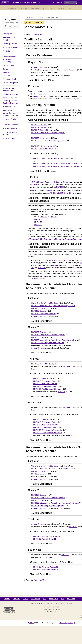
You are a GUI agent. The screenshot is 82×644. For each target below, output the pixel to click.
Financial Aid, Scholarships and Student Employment (11, 113)
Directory (16, 599)
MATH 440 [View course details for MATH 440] (75, 265)
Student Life (34, 8)
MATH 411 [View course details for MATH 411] (40, 260)
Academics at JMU (60, 603)
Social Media (53, 599)
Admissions (12, 8)
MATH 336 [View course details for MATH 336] (34, 185)
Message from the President (10, 39)
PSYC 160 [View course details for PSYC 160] (42, 94)
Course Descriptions (10, 83)
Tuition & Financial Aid (56, 8)
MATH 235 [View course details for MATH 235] (43, 91)
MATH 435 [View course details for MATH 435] (68, 260)
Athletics (71, 8)
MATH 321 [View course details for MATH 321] (52, 193)
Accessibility (36, 599)
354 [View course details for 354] (70, 193)
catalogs (31, 623)
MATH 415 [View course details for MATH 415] (38, 219)
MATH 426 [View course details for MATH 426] (55, 265)
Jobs (45, 599)
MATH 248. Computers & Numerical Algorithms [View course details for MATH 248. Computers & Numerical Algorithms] (48, 133)
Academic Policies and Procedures (10, 90)
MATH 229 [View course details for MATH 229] (35, 191)
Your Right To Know (10, 128)
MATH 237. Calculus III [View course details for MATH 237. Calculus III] (40, 127)
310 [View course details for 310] (39, 263)
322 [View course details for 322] (58, 193)
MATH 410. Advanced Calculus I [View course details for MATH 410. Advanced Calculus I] (43, 146)
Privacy (25, 599)
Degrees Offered (9, 65)
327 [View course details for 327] (65, 193)
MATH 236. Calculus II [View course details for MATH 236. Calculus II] (39, 125)
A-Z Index (7, 599)
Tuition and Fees (9, 107)
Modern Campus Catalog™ (68, 623)
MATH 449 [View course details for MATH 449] (41, 268)
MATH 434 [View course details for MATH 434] (58, 260)
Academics (23, 8)
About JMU (50, 603)
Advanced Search (10, 26)
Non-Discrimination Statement (10, 133)
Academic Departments (8, 74)
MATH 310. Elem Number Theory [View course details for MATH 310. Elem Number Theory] (45, 379)
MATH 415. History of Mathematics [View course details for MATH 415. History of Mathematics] (46, 386)
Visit (43, 8)
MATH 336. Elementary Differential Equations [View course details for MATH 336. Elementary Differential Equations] (48, 141)
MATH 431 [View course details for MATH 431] (49, 260)
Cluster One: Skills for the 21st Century (45, 303)
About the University (10, 47)
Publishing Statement (11, 125)
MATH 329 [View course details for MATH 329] (47, 191)
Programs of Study (10, 79)
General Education (38, 67)
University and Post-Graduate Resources (11, 102)
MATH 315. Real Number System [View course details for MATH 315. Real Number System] (45, 381)
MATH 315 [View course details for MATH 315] (54, 217)
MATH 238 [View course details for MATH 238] (60, 187)
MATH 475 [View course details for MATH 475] (38, 225)
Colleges (6, 69)
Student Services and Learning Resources (11, 96)
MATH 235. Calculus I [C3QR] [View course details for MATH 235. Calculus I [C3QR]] (42, 308)
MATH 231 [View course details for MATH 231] (33, 91)
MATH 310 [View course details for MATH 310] (44, 217)
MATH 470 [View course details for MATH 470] (38, 222)
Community (71, 599)
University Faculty (9, 119)
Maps (62, 599)
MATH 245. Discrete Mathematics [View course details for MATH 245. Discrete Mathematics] (43, 130)
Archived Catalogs (10, 138)
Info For (57, 3)
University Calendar (10, 44)
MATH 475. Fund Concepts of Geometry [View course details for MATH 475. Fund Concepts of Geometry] (48, 389)
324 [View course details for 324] (61, 193)
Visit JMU (70, 603)
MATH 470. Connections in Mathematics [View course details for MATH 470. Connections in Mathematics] (48, 430)
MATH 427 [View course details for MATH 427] (66, 265)
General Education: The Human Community (10, 59)
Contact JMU (52, 611)
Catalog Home (8, 34)
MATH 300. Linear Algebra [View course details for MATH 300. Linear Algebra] (41, 138)
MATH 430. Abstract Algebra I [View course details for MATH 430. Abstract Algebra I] (42, 149)
